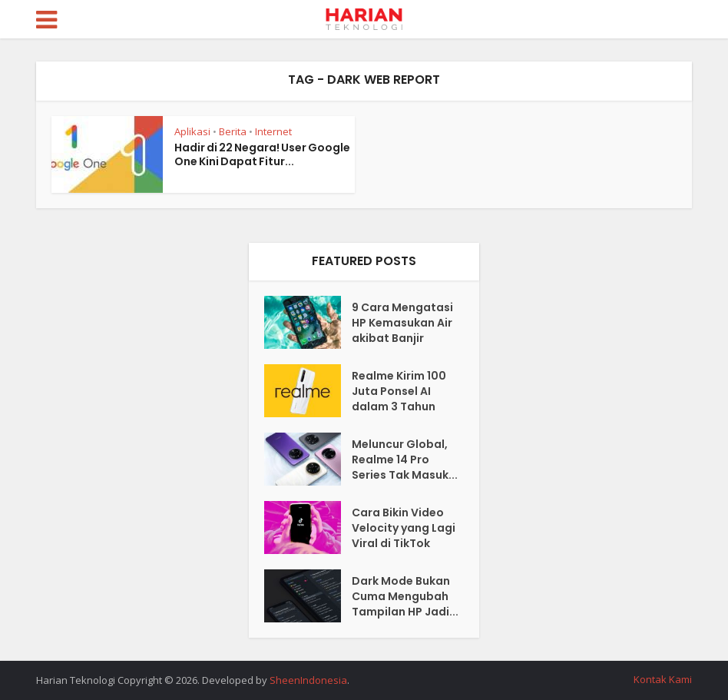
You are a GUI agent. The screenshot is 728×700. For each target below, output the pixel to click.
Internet (273, 131)
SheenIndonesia (308, 680)
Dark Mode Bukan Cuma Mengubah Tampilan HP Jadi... (405, 596)
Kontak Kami (663, 679)
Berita (233, 131)
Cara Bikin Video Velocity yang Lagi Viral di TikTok (404, 528)
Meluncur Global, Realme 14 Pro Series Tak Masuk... (405, 459)
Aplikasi (192, 131)
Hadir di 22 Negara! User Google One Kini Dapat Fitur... (262, 154)
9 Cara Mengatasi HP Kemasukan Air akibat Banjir (402, 323)
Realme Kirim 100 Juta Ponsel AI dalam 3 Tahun (399, 391)
